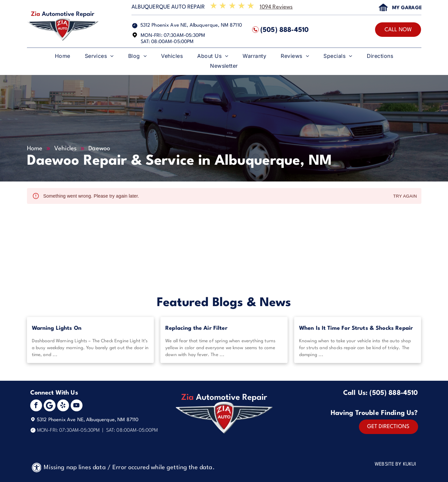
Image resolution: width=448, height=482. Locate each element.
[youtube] (77, 406)
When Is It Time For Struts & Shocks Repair (356, 328)
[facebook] (36, 406)
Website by (388, 464)
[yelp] (63, 406)
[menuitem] (63, 58)
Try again (405, 196)
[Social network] (50, 406)
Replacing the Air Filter (196, 328)
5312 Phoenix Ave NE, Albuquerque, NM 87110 (191, 25)
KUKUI (410, 464)
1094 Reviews (276, 7)
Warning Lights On (57, 328)
